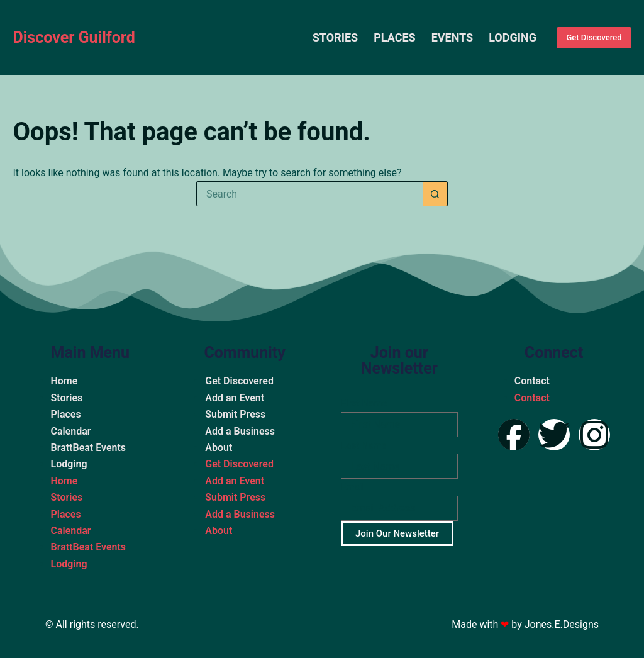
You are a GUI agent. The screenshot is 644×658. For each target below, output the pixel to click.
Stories (335, 37)
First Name (364, 403)
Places (394, 37)
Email (353, 487)
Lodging (513, 37)
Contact (532, 381)
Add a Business (240, 431)
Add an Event (235, 398)
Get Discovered (594, 37)
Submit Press (235, 414)
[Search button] (435, 194)
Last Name (364, 445)
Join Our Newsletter (397, 533)
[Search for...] (309, 194)
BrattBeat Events (88, 448)
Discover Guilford (74, 37)
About (219, 448)
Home (64, 381)
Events (452, 37)
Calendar (70, 431)
